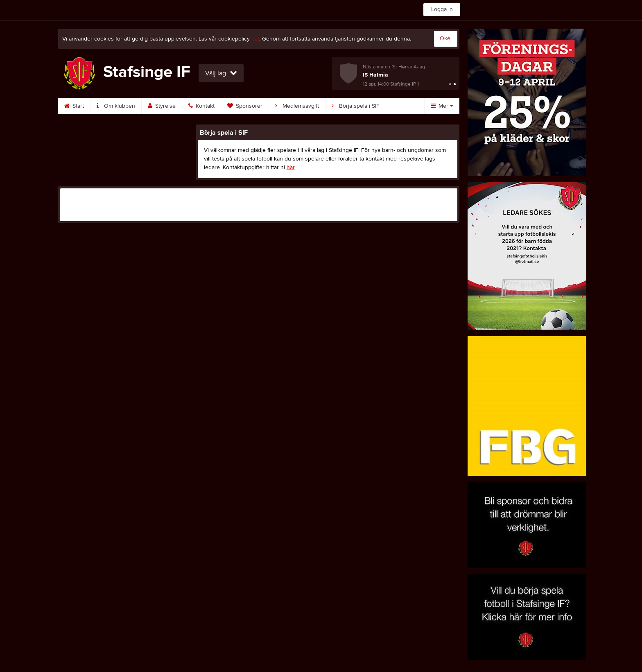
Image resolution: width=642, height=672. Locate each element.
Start (74, 106)
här (255, 39)
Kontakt (201, 106)
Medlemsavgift (297, 106)
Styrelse (162, 106)
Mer (442, 106)
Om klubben (116, 106)
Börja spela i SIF (356, 106)
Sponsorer (245, 106)
